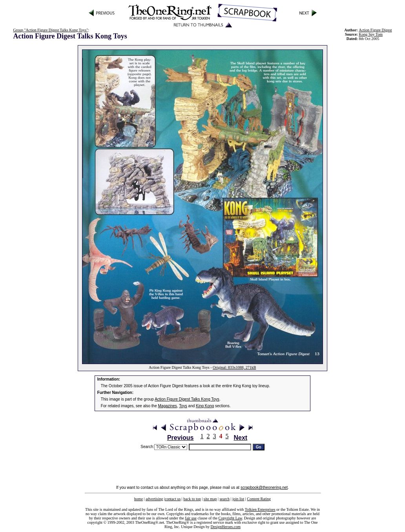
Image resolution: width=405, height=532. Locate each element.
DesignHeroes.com (226, 527)
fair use (191, 518)
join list (238, 499)
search (224, 499)
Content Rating (259, 499)
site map (210, 499)
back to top (192, 499)
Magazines (168, 406)
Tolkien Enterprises (260, 509)
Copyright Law (230, 518)
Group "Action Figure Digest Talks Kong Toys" (50, 30)
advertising (154, 499)
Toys (183, 406)
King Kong (205, 406)
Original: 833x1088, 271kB (234, 367)
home (139, 499)
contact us (173, 499)
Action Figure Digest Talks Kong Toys (187, 399)
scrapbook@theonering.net (264, 487)
